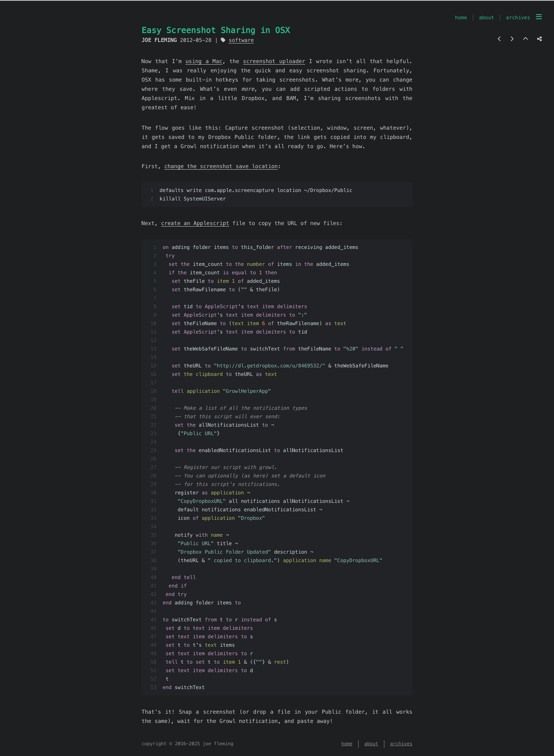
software (241, 40)
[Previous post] (500, 39)
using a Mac (204, 61)
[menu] (539, 17)
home (461, 18)
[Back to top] (526, 39)
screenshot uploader (274, 61)
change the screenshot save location (221, 166)
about (486, 18)
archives (518, 18)
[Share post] (539, 39)
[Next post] (512, 39)
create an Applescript (195, 223)
